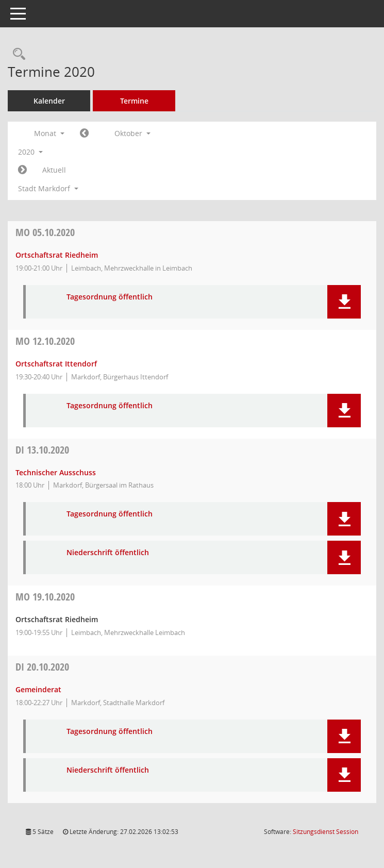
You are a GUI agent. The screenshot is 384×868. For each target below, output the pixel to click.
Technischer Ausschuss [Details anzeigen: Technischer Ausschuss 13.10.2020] (56, 472)
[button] (344, 302)
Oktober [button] (132, 133)
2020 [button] (30, 152)
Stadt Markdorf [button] (48, 188)
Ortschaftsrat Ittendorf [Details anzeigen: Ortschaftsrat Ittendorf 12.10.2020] (56, 364)
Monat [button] (49, 133)
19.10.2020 (45, 597)
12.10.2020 (45, 341)
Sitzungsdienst (325, 832)
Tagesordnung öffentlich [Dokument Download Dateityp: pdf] (110, 297)
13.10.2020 (42, 450)
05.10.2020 (45, 232)
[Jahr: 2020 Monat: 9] (84, 133)
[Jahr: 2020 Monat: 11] (22, 170)
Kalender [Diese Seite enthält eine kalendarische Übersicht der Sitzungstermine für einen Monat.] (49, 101)
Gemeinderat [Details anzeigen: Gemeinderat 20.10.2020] (38, 689)
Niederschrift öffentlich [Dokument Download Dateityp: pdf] (108, 553)
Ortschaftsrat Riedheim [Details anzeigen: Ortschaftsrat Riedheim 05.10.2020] (57, 255)
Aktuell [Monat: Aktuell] (54, 170)
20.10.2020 (42, 667)
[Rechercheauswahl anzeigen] (16, 54)
